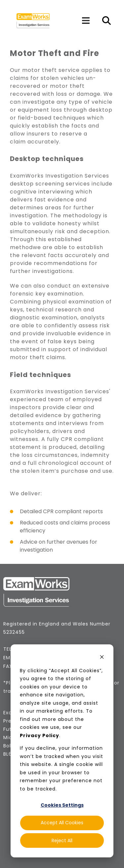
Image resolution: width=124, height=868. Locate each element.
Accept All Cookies (62, 823)
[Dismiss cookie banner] (102, 658)
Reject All (62, 841)
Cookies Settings (62, 805)
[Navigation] (86, 21)
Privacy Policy (40, 735)
